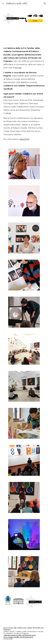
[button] (3, 4)
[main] (24, 94)
